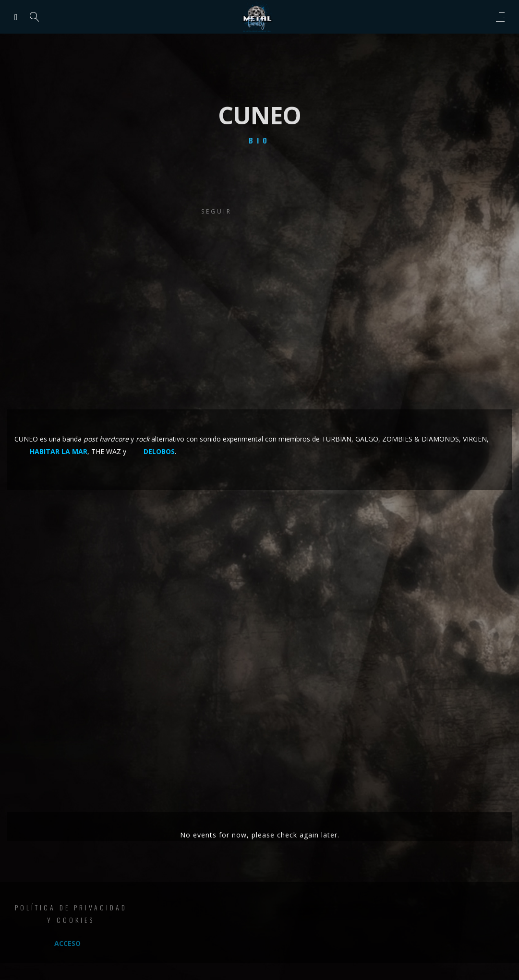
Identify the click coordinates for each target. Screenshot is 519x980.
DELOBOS (159, 451)
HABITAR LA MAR (59, 451)
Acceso (67, 943)
